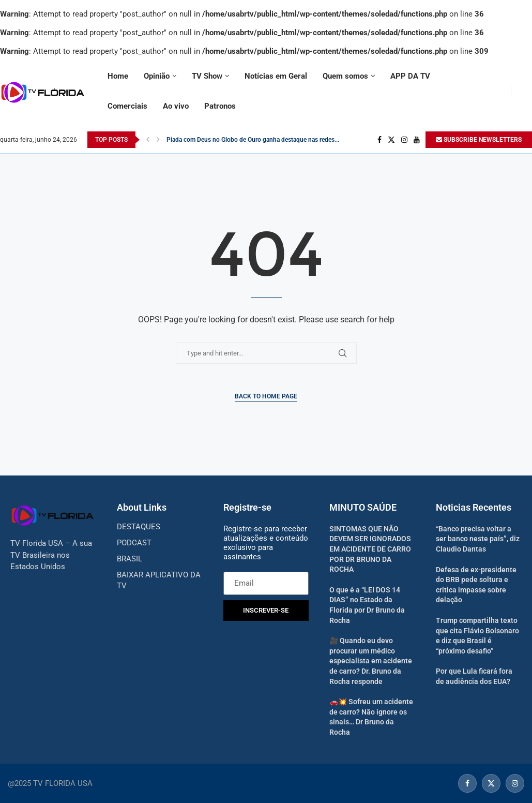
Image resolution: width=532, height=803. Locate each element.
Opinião (157, 76)
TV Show (207, 76)
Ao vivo (176, 106)
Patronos (220, 106)
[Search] (527, 91)
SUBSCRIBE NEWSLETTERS (479, 140)
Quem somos (345, 76)
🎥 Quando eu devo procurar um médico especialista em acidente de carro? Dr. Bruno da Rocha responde (371, 661)
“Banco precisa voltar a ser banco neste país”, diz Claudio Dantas (478, 539)
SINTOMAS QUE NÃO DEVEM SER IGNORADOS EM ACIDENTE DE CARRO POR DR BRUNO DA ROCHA (370, 549)
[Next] (158, 140)
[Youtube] (417, 140)
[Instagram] (404, 140)
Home (118, 76)
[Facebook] (379, 140)
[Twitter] (391, 140)
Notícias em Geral (276, 76)
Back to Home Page (266, 396)
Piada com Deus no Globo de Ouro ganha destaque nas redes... (253, 140)
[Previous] (148, 140)
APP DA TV (410, 76)
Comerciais (127, 106)
